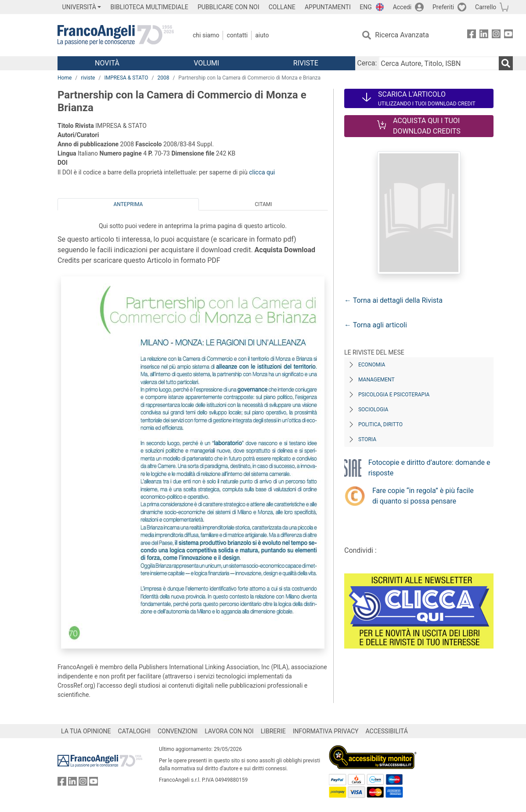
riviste (88, 78)
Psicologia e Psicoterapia (394, 395)
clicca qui (262, 172)
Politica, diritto (380, 424)
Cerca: (367, 63)
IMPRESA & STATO (126, 78)
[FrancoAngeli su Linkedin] (484, 35)
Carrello (486, 7)
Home (65, 78)
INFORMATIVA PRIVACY (326, 731)
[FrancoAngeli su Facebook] (472, 35)
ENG (366, 7)
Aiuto (262, 35)
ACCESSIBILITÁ (387, 731)
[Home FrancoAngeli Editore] (116, 35)
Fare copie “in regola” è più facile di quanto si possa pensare (423, 496)
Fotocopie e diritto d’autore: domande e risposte (429, 468)
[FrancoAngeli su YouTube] (508, 35)
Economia (372, 365)
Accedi (402, 7)
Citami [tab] (263, 204)
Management (376, 380)
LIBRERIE (273, 731)
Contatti (237, 35)
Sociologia (373, 410)
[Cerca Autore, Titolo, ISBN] (439, 63)
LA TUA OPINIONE (86, 731)
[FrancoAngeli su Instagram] (496, 35)
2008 (163, 78)
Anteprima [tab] (128, 204)
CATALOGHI (134, 731)
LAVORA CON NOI (229, 731)
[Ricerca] (506, 63)
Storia (367, 439)
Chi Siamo (206, 35)
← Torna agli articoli (376, 325)
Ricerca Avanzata (402, 35)
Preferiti (443, 7)
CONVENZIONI (178, 731)
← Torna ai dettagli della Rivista (393, 300)
